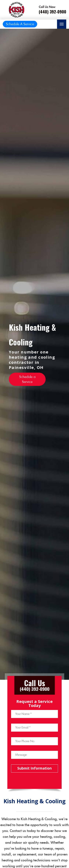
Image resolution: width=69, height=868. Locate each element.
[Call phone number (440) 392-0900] (53, 10)
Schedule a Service (27, 379)
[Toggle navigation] (62, 24)
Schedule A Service (20, 24)
